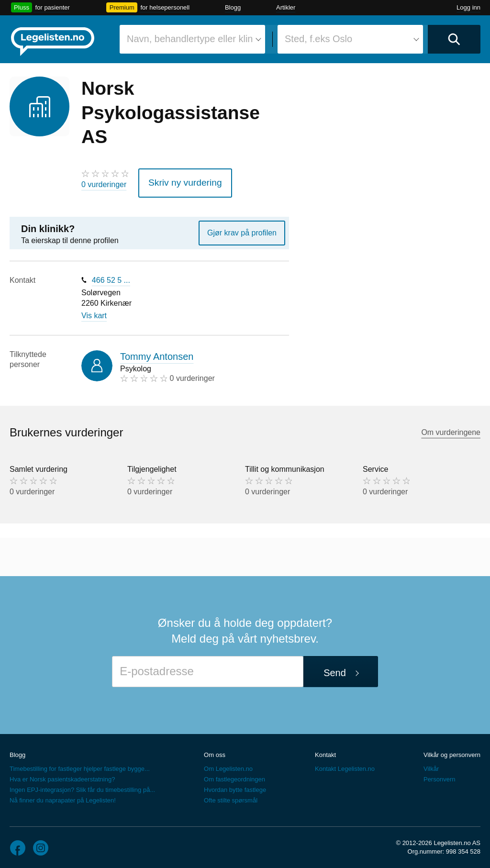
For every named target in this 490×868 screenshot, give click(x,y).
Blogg (233, 7)
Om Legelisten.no (228, 764)
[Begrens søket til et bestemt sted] (350, 39)
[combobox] (192, 39)
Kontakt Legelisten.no (345, 764)
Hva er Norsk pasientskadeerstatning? (62, 775)
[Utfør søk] (454, 39)
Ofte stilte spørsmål (231, 796)
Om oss (215, 750)
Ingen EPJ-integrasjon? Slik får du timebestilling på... (82, 785)
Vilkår (431, 764)
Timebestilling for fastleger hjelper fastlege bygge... (80, 764)
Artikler (286, 7)
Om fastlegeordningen (234, 775)
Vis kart (94, 311)
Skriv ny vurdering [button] (178, 181)
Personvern (439, 775)
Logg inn (468, 7)
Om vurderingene (451, 428)
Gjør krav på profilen (242, 228)
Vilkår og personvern (452, 750)
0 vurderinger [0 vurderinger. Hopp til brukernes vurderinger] (104, 184)
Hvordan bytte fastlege (235, 785)
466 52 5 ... (111, 276)
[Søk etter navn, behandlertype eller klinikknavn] (192, 39)
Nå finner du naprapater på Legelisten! (63, 796)
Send (335, 668)
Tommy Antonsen (157, 352)
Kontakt (325, 750)
